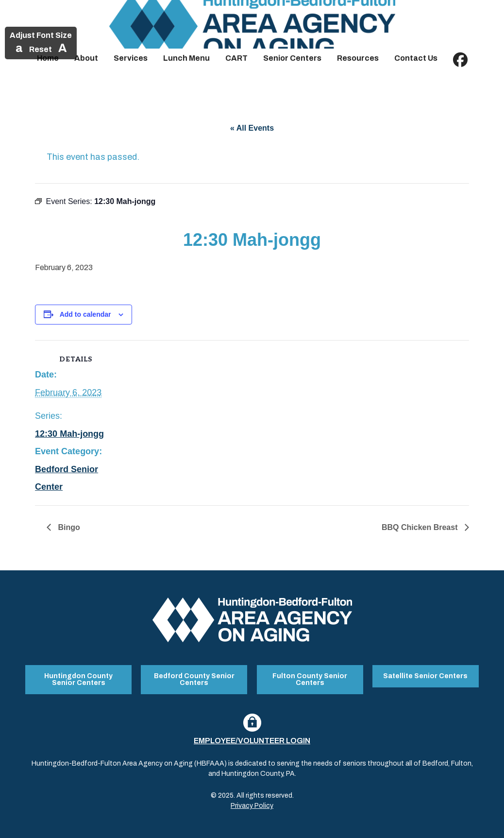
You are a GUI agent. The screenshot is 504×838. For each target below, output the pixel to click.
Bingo (68, 527)
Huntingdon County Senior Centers (78, 679)
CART (236, 58)
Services (131, 58)
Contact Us (416, 58)
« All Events (252, 128)
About (86, 58)
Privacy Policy (252, 806)
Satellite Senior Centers (425, 676)
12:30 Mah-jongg (69, 434)
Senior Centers (292, 58)
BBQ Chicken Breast (421, 527)
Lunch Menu (186, 58)
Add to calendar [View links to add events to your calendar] (85, 314)
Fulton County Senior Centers (310, 679)
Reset (41, 49)
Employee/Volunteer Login (252, 741)
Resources (358, 58)
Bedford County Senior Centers (194, 679)
